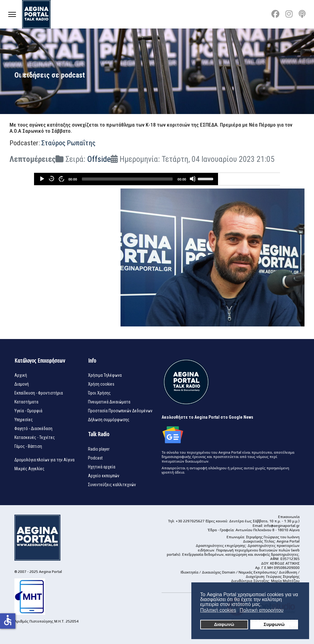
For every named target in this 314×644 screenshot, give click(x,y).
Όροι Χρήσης (99, 393)
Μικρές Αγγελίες (29, 469)
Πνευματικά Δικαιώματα (109, 402)
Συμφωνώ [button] (274, 624)
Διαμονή (22, 384)
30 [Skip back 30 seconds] (51, 179)
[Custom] (302, 14)
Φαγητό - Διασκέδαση (33, 429)
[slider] (127, 179)
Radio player (99, 449)
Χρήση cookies (101, 384)
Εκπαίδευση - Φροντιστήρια (39, 393)
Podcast (95, 458)
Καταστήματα (26, 402)
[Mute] (193, 179)
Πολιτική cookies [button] (218, 610)
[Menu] (12, 14)
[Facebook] (275, 14)
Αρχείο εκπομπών (104, 476)
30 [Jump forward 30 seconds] (61, 179)
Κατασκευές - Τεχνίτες (35, 437)
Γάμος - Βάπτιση (28, 446)
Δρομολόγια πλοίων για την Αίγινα (44, 460)
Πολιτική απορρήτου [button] (262, 610)
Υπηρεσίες (24, 420)
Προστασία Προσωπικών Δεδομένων (120, 411)
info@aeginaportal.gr (282, 526)
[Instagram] (289, 14)
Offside (99, 159)
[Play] (42, 179)
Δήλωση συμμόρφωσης (109, 420)
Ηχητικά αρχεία (102, 467)
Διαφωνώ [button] (224, 624)
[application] (126, 179)
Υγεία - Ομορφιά (28, 411)
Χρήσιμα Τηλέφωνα (105, 375)
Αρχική (21, 375)
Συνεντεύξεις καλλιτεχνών (112, 485)
